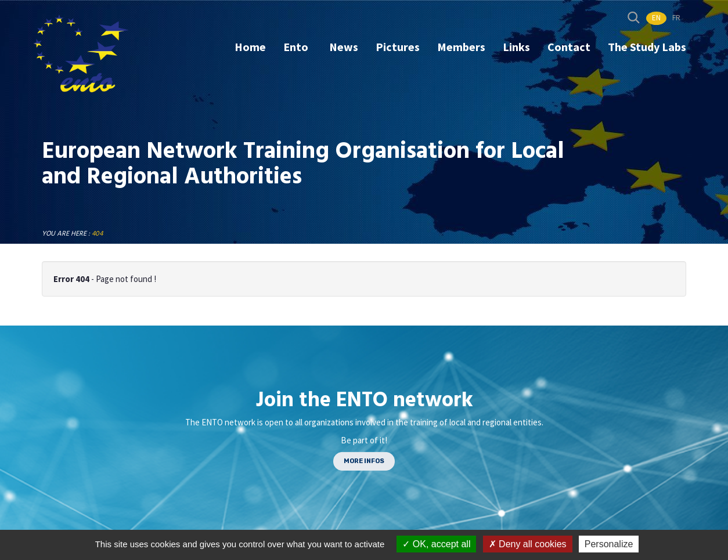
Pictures (398, 47)
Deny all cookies (528, 544)
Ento (297, 47)
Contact (569, 47)
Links (516, 47)
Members (461, 47)
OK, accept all (436, 544)
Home (250, 47)
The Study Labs (647, 47)
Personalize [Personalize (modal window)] (609, 544)
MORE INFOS (364, 461)
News (344, 47)
